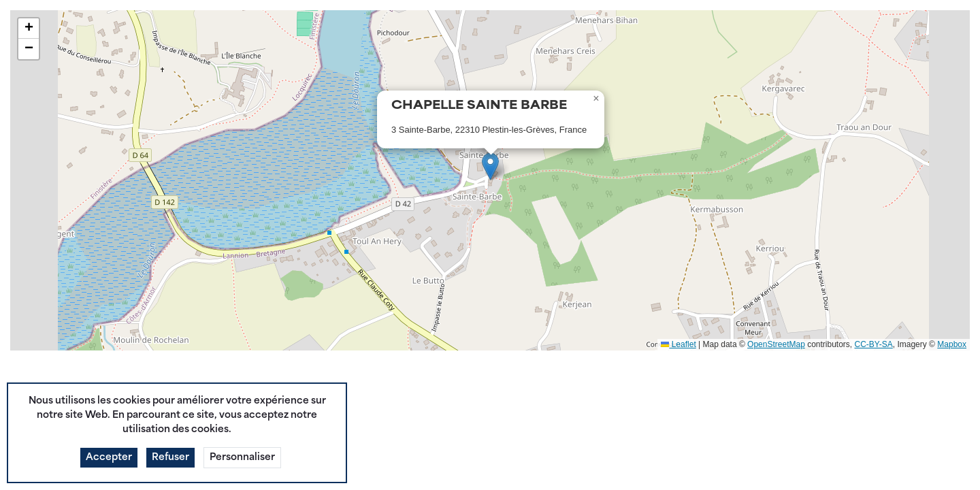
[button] (490, 166)
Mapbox (952, 344)
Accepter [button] (109, 479)
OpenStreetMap (776, 344)
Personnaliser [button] (242, 479)
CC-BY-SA (874, 344)
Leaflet (678, 344)
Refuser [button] (170, 479)
